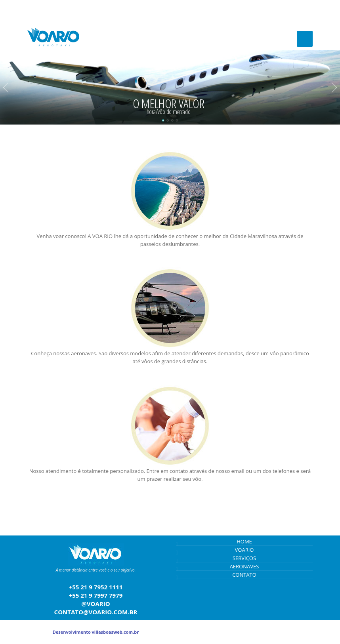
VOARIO (244, 550)
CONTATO (244, 575)
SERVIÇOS (244, 558)
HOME (244, 541)
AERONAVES (244, 566)
